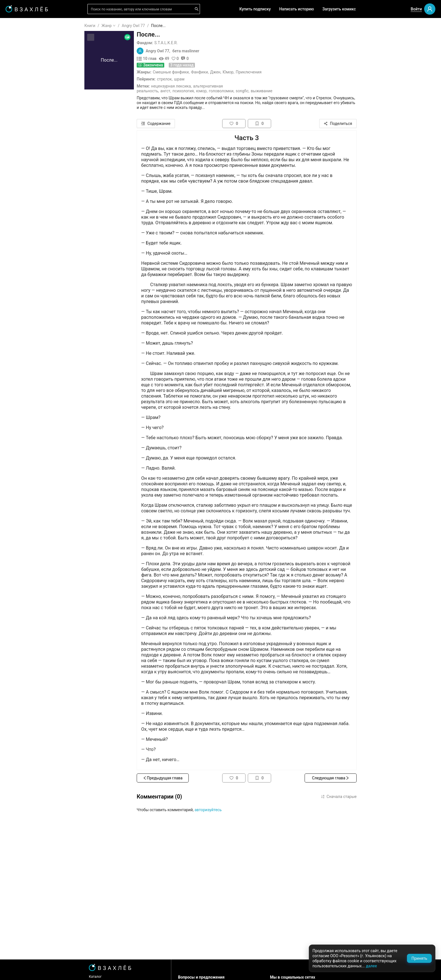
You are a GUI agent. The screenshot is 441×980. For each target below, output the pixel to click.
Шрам (213, 79)
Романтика (24, 214)
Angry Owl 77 (167, 26)
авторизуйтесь (242, 810)
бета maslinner (220, 51)
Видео (19, 112)
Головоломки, (255, 91)
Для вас (21, 85)
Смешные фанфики (204, 72)
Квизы (20, 155)
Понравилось (26, 60)
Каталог (129, 977)
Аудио (19, 103)
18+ (17, 196)
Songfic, (276, 91)
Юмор (262, 72)
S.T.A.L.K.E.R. (200, 43)
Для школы (24, 180)
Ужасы (20, 223)
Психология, (217, 91)
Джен (249, 72)
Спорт (19, 304)
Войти (416, 9)
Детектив (22, 268)
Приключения (282, 72)
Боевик (20, 313)
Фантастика (25, 259)
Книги (124, 26)
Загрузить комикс (339, 9)
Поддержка (21, 970)
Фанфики (233, 72)
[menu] (34, 172)
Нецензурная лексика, (205, 86)
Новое (19, 139)
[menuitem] (34, 26)
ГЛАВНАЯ (22, 26)
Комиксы (22, 121)
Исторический (27, 322)
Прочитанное (26, 51)
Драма (20, 250)
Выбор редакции (29, 94)
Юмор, (235, 91)
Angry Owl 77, (192, 51)
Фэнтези (21, 232)
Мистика (22, 241)
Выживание (295, 91)
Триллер (21, 277)
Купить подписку (255, 9)
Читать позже (26, 69)
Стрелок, (199, 79)
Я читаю (21, 42)
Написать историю (297, 9)
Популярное (25, 130)
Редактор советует (31, 164)
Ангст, (199, 91)
